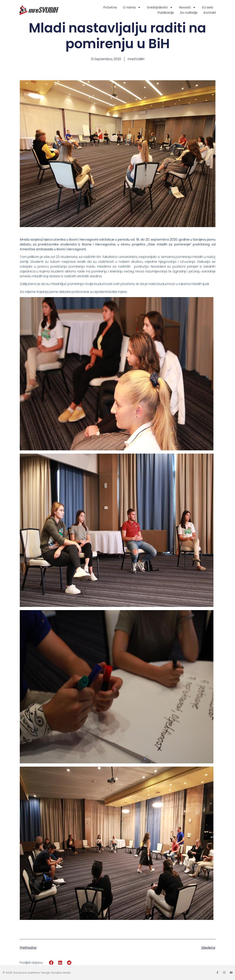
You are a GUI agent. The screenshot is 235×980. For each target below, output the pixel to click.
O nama (132, 7)
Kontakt (210, 13)
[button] (51, 963)
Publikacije (166, 13)
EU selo (208, 7)
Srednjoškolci (160, 7)
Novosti (187, 7)
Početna (110, 7)
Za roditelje (189, 13)
